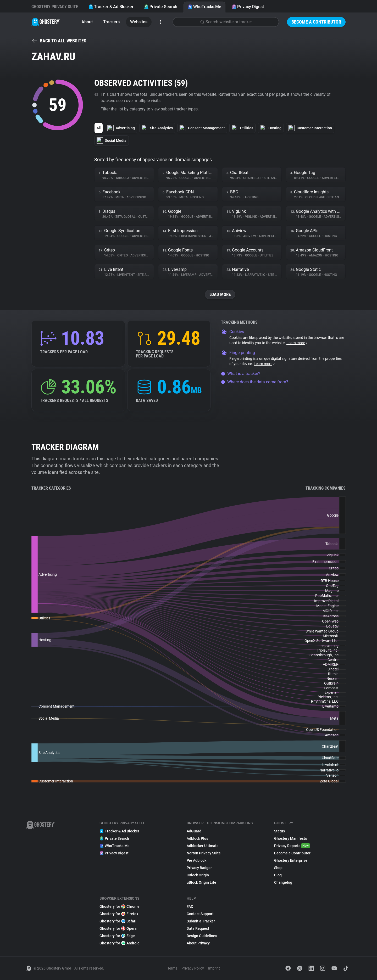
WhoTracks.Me (204, 7)
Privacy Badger (199, 868)
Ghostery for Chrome (120, 907)
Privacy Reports (292, 846)
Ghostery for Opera (118, 929)
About (87, 22)
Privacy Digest (248, 7)
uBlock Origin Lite (201, 883)
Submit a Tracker (201, 921)
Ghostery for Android (120, 943)
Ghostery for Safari (118, 921)
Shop (278, 868)
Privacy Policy (193, 968)
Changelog (283, 883)
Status (279, 831)
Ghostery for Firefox (119, 914)
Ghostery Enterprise (291, 861)
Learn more (297, 343)
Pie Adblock (196, 861)
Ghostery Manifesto (291, 839)
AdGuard (194, 831)
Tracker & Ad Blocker (111, 7)
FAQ (190, 907)
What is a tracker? (241, 374)
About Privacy (198, 943)
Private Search (161, 7)
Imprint (214, 968)
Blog (278, 875)
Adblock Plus (197, 839)
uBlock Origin (198, 875)
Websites (139, 22)
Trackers (111, 22)
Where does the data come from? (255, 382)
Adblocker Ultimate (203, 846)
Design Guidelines (202, 936)
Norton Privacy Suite (204, 853)
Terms (172, 968)
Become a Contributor (316, 22)
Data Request (198, 929)
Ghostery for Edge (117, 936)
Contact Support (200, 914)
